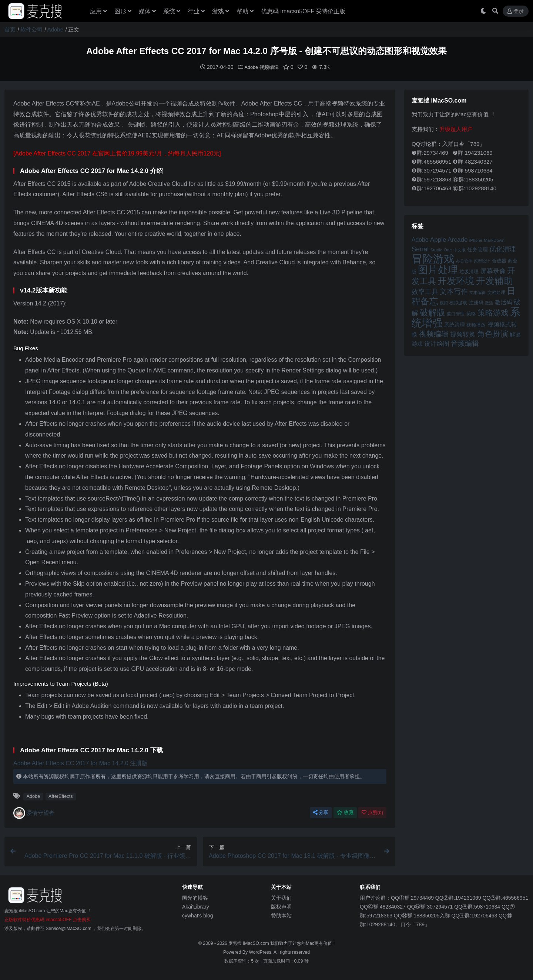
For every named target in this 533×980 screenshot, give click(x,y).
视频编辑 (270, 67)
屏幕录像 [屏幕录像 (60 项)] (493, 271)
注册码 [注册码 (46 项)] (476, 302)
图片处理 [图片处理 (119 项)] (438, 270)
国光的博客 (195, 897)
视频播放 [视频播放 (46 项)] (476, 325)
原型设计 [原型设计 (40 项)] (482, 261)
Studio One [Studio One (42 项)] (441, 249)
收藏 (345, 812)
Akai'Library (196, 906)
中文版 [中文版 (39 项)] (460, 250)
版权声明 (281, 906)
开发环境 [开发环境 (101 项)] (456, 280)
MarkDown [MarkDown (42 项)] (494, 240)
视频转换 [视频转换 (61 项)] (463, 334)
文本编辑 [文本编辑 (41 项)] (477, 292)
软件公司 (31, 29)
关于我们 (281, 897)
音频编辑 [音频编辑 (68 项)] (465, 343)
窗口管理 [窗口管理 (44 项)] (456, 314)
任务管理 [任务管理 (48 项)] (477, 249)
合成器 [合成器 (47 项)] (499, 260)
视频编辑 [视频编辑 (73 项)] (434, 334)
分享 (321, 812)
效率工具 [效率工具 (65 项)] (425, 291)
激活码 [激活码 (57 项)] (503, 302)
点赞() (372, 812)
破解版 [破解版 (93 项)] (433, 312)
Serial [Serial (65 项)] (420, 249)
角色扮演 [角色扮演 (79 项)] (493, 333)
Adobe (55, 29)
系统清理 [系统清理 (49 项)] (455, 324)
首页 (10, 29)
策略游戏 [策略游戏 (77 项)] (493, 312)
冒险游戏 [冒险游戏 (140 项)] (433, 258)
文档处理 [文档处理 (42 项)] (496, 292)
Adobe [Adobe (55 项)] (420, 239)
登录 (516, 11)
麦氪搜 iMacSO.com (249, 943)
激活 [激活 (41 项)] (489, 302)
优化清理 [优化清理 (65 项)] (503, 249)
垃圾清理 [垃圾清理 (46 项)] (469, 271)
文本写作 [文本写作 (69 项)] (454, 291)
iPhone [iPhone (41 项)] (476, 240)
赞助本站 (281, 915)
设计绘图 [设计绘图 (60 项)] (437, 343)
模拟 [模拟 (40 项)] (444, 302)
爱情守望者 (34, 813)
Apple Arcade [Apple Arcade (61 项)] (449, 239)
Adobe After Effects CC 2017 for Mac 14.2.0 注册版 (81, 763)
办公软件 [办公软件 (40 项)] (464, 261)
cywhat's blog (198, 915)
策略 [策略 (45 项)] (471, 314)
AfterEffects (61, 796)
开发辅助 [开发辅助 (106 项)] (495, 280)
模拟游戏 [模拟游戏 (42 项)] (458, 302)
